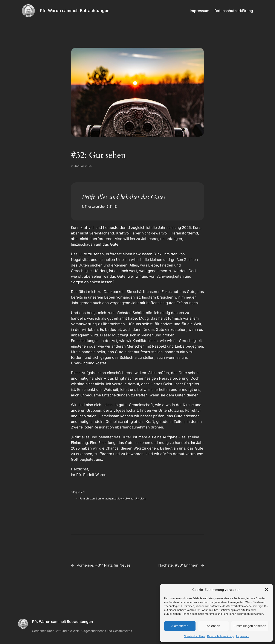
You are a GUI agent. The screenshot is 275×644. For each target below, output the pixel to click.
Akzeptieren (180, 626)
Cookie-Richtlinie (194, 636)
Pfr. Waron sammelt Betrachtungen (75, 11)
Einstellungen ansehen (250, 626)
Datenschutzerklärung (221, 636)
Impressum (243, 636)
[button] (266, 590)
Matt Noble (123, 499)
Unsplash (141, 499)
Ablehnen (213, 626)
